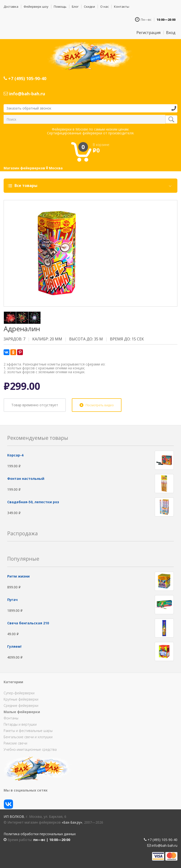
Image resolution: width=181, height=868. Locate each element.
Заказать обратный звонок (29, 108)
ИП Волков (14, 816)
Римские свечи (15, 743)
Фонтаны (11, 718)
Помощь (60, 7)
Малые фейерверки (22, 712)
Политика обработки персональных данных (40, 834)
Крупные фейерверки (21, 699)
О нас (104, 7)
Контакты (122, 7)
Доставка (11, 7)
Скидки (89, 7)
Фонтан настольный (26, 479)
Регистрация (148, 33)
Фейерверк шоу (36, 7)
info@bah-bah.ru (24, 94)
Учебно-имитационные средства (30, 749)
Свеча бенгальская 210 (28, 623)
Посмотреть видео (100, 405)
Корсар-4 (15, 455)
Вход (171, 33)
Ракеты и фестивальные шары (28, 731)
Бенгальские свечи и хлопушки (28, 737)
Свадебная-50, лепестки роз (33, 502)
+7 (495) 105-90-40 (25, 78)
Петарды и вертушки (20, 724)
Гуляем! (14, 646)
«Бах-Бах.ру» (72, 822)
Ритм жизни (18, 576)
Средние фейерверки (21, 706)
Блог (75, 7)
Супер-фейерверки (19, 693)
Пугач (12, 600)
